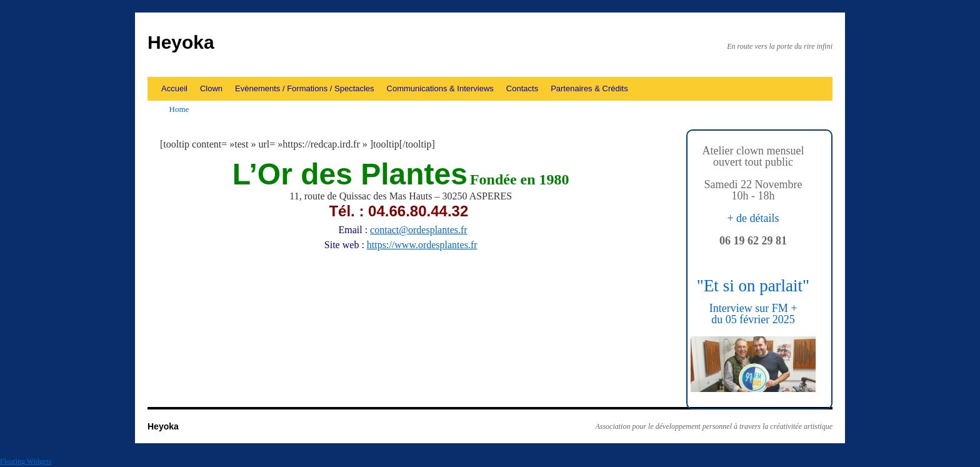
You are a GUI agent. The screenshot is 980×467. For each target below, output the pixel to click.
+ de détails (753, 218)
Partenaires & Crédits (589, 88)
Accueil (174, 88)
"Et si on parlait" (753, 286)
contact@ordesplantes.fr (419, 230)
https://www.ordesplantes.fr (422, 245)
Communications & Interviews (440, 88)
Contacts (522, 88)
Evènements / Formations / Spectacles (305, 88)
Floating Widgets (26, 461)
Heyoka (181, 42)
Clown (211, 88)
